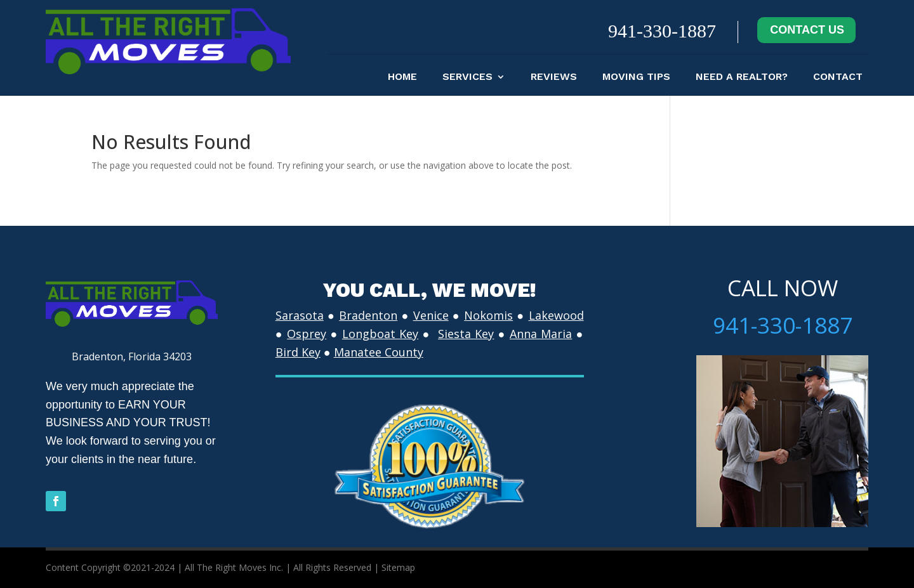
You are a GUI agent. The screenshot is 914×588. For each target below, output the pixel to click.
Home (402, 77)
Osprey (307, 334)
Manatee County (379, 352)
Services (467, 77)
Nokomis (488, 315)
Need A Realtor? (742, 77)
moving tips (636, 77)
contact (838, 77)
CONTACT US (807, 30)
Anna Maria (541, 334)
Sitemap (398, 567)
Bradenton (368, 315)
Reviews (554, 77)
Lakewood (556, 315)
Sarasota (300, 315)
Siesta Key (466, 334)
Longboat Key (380, 334)
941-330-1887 (662, 31)
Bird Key (298, 352)
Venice (431, 315)
